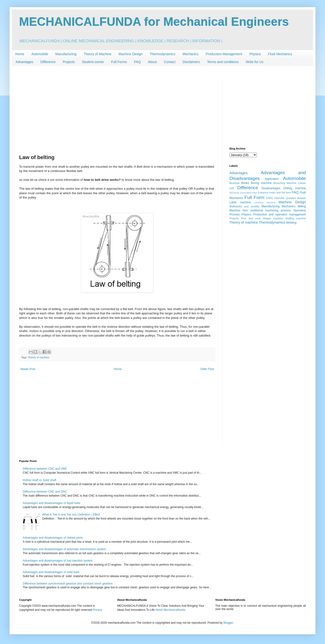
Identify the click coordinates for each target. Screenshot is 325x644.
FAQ (137, 62)
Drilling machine (295, 188)
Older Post (207, 369)
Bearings (235, 183)
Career (302, 183)
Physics (255, 54)
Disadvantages (271, 188)
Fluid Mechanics (280, 54)
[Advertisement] (117, 114)
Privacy (97, 610)
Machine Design (130, 54)
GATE (270, 198)
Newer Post (28, 369)
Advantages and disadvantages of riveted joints (53, 538)
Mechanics (191, 54)
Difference (48, 62)
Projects (69, 62)
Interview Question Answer (290, 198)
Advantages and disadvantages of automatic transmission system (64, 549)
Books (245, 183)
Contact (170, 62)
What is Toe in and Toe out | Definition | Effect (71, 515)
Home (20, 54)
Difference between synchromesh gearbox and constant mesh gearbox (68, 584)
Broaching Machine (285, 183)
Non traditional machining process (267, 210)
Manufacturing (66, 54)
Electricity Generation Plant (243, 193)
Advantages (24, 62)
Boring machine (261, 183)
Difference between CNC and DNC (45, 492)
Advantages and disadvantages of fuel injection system (58, 561)
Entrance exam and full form (274, 193)
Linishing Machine (265, 202)
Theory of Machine (97, 54)
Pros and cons (251, 218)
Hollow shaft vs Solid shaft (39, 480)
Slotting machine (296, 218)
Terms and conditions (223, 62)
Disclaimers (191, 62)
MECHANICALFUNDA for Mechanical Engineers (154, 22)
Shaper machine (273, 218)
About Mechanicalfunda (170, 610)
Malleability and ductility (244, 206)
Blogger (228, 623)
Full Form (254, 197)
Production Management (224, 54)
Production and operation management (280, 215)
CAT (232, 188)
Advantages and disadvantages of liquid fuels (51, 503)
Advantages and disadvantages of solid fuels (51, 572)
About (152, 62)
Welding (291, 223)
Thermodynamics (162, 54)
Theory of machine (39, 357)
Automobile (40, 54)
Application (272, 179)
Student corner (93, 62)
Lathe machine (240, 202)
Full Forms (119, 62)
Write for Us (255, 62)
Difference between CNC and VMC (45, 469)
